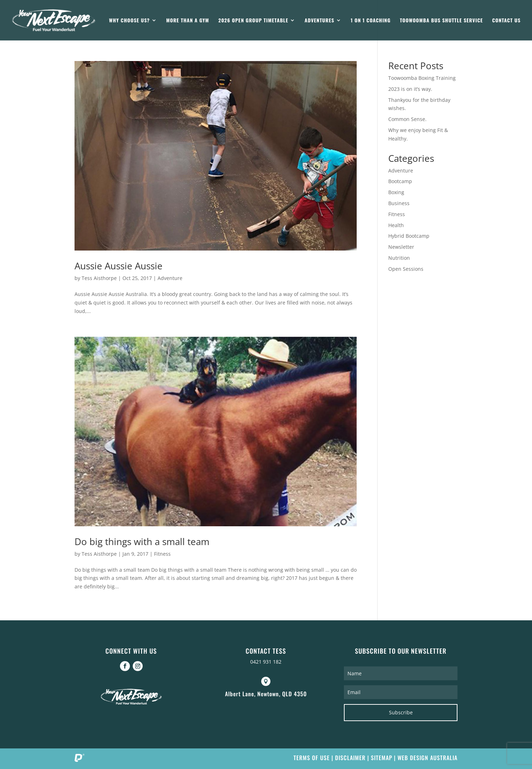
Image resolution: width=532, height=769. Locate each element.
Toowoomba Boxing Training (422, 78)
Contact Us (506, 21)
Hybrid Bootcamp (409, 236)
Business (399, 203)
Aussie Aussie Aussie (119, 266)
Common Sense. (407, 119)
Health (396, 225)
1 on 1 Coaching (371, 21)
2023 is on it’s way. (410, 89)
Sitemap (382, 758)
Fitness (162, 554)
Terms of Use (312, 758)
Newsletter (401, 247)
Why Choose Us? (129, 21)
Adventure (170, 278)
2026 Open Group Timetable (253, 21)
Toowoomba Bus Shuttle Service (441, 21)
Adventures (319, 21)
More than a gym (188, 21)
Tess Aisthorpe (99, 278)
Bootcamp (400, 181)
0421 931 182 (266, 662)
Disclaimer (350, 758)
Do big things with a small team (142, 542)
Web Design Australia (427, 758)
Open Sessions (406, 269)
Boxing (396, 192)
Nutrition (399, 258)
